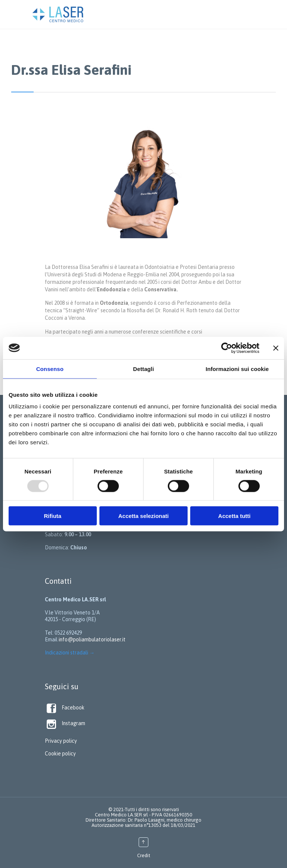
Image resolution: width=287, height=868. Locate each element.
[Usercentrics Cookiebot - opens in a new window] (227, 348)
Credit (144, 855)
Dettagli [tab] (143, 369)
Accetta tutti (234, 516)
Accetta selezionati (143, 516)
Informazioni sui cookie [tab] (237, 369)
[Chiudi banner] (276, 348)
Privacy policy (61, 741)
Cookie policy (60, 754)
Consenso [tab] (50, 369)
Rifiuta (53, 516)
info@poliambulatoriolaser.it (92, 640)
